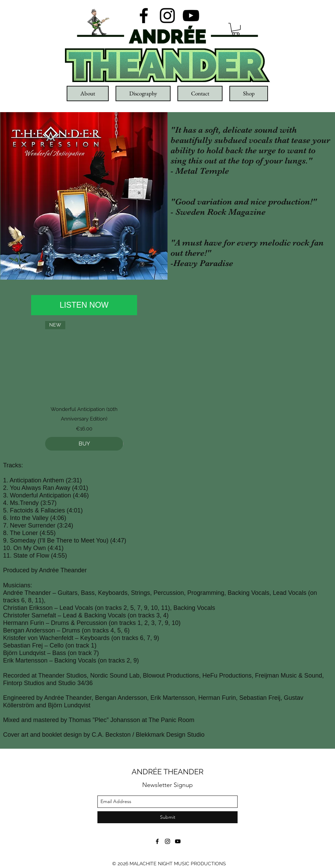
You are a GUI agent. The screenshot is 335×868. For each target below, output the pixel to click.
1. (6, 480)
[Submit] (167, 817)
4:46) (82, 495)
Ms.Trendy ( (26, 503)
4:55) (49, 533)
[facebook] (144, 16)
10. (8, 548)
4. (6, 503)
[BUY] (84, 444)
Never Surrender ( (35, 525)
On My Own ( (31, 548)
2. (6, 488)
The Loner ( (26, 533)
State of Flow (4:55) (40, 556)
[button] (236, 29)
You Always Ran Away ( (42, 488)
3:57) (49, 503)
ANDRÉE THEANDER (167, 772)
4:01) (81, 488)
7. (6, 525)
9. (6, 540)
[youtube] (191, 16)
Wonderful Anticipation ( (42, 495)
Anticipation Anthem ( (39, 480)
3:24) (66, 525)
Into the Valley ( (31, 518)
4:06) (59, 518)
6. (6, 518)
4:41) (57, 548)
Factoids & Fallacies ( (39, 510)
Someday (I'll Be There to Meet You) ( (61, 540)
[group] (84, 386)
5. (6, 510)
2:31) (75, 480)
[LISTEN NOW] (84, 305)
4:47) (119, 540)
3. (6, 495)
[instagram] (167, 16)
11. (8, 556)
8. (6, 533)
